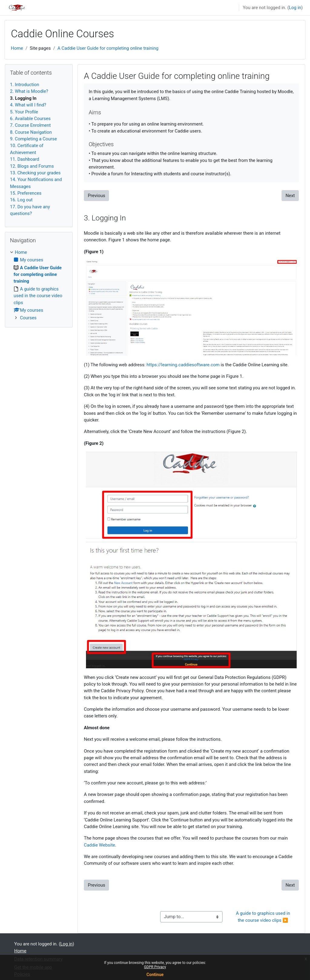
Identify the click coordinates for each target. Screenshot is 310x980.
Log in (295, 8)
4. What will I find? (28, 105)
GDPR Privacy (155, 967)
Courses (28, 318)
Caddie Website (99, 845)
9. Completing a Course (33, 139)
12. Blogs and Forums (32, 166)
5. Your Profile (24, 112)
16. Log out (21, 200)
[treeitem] (39, 285)
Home (17, 48)
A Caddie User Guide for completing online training (108, 48)
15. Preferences (26, 193)
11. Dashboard (25, 159)
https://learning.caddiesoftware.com (183, 365)
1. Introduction (25, 85)
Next (290, 196)
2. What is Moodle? (29, 91)
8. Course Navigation (31, 132)
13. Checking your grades (35, 173)
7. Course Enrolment (30, 125)
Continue (155, 975)
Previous (96, 196)
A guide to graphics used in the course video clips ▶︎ (264, 917)
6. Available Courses (30, 119)
